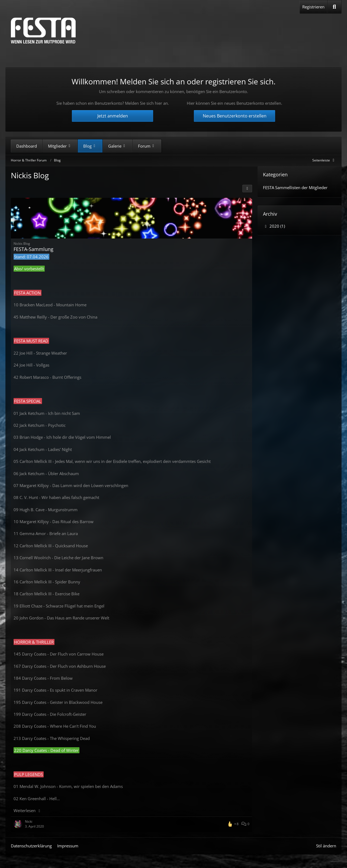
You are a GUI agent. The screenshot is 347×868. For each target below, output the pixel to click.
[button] (247, 189)
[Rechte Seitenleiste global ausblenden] (324, 160)
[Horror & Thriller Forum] (43, 31)
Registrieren (313, 7)
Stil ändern (326, 846)
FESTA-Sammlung (33, 249)
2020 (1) (274, 226)
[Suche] (334, 7)
